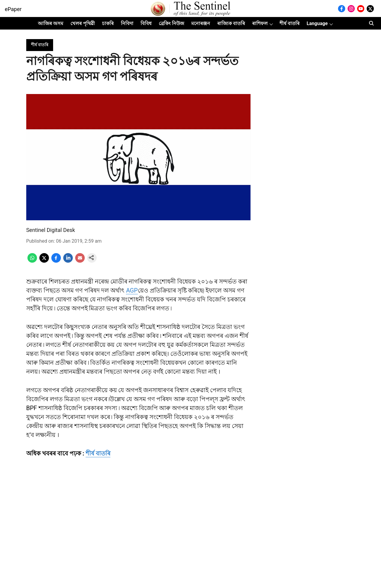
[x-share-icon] (44, 261)
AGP (132, 290)
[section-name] (40, 45)
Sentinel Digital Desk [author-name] (51, 230)
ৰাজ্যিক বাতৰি (231, 23)
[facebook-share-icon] (56, 261)
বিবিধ (146, 23)
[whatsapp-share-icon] (32, 261)
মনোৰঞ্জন (201, 23)
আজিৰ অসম (51, 23)
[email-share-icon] (80, 261)
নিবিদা (127, 23)
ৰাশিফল (260, 23)
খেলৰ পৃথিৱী (83, 23)
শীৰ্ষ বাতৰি (290, 23)
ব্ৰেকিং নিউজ (171, 23)
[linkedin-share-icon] (68, 261)
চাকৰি (108, 23)
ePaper (13, 9)
